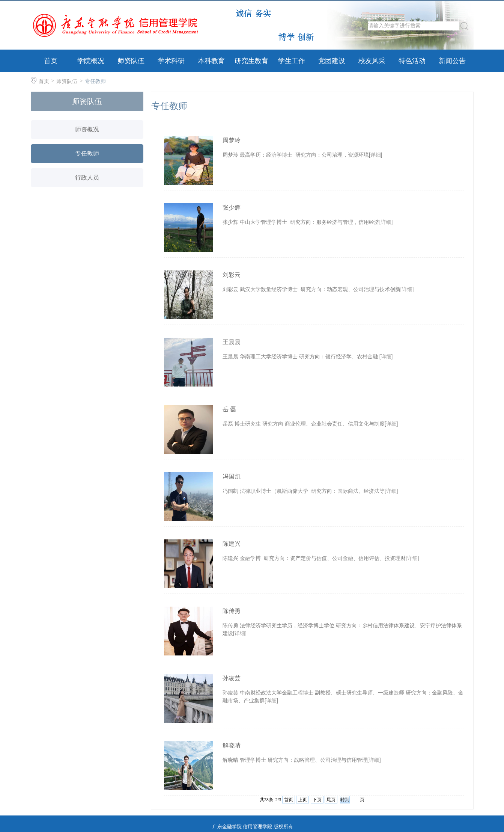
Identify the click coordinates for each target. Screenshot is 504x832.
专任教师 (95, 81)
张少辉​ (232, 208)
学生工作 (292, 61)
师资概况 (87, 129)
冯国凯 (232, 476)
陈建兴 (232, 544)
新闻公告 (452, 61)
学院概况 (91, 61)
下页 (317, 800)
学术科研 (171, 61)
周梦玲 (232, 140)
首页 (51, 61)
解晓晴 (232, 745)
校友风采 (372, 61)
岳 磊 (229, 409)
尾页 (331, 800)
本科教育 (211, 61)
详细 (376, 155)
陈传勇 (232, 611)
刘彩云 (232, 275)
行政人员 (87, 177)
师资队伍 (131, 61)
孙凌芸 (232, 678)
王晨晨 (232, 342)
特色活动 (412, 61)
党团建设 (332, 61)
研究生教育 (251, 61)
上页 (302, 800)
